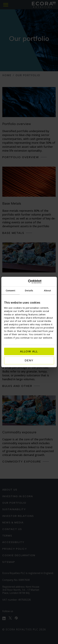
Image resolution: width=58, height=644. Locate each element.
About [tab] (47, 290)
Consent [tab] (11, 290)
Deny (29, 360)
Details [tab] (29, 290)
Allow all (29, 351)
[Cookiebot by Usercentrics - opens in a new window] (41, 282)
